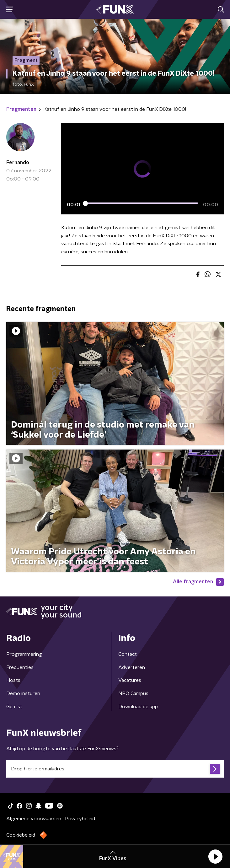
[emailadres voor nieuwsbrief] (115, 769)
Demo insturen (23, 693)
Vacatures (130, 680)
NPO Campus (133, 693)
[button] (215, 856)
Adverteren (132, 667)
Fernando (18, 163)
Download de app (138, 707)
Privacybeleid (80, 819)
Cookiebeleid (21, 835)
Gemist (14, 707)
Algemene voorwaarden (34, 819)
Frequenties (20, 667)
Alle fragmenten (198, 582)
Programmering (24, 654)
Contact (128, 654)
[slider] (142, 203)
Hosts (13, 680)
